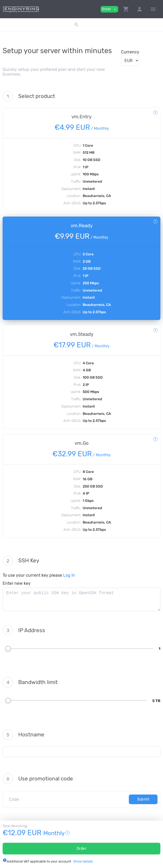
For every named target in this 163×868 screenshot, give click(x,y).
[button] (126, 9)
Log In (69, 575)
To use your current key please (39, 575)
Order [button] (109, 9)
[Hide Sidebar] (153, 9)
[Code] (67, 799)
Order (82, 849)
